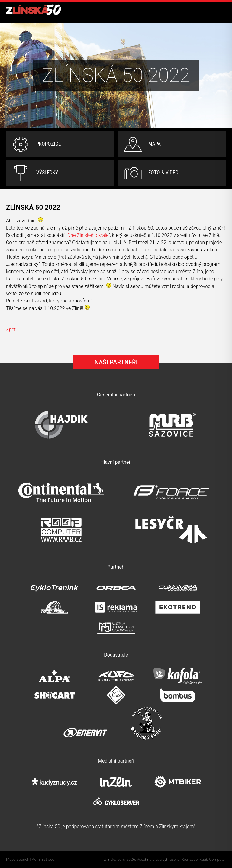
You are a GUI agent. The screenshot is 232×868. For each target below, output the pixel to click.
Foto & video (163, 173)
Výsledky (47, 173)
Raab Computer (213, 859)
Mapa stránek (18, 859)
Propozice (48, 144)
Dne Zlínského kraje (88, 235)
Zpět (11, 329)
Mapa (155, 144)
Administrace (43, 859)
